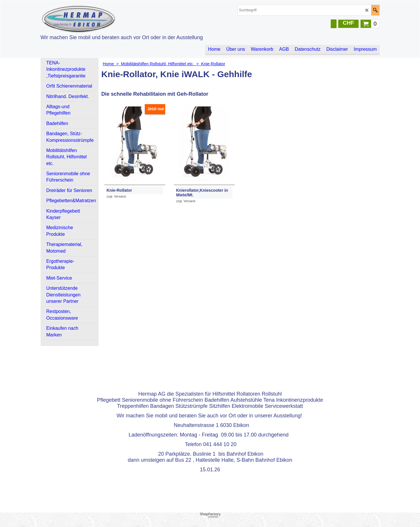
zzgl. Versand (116, 196)
